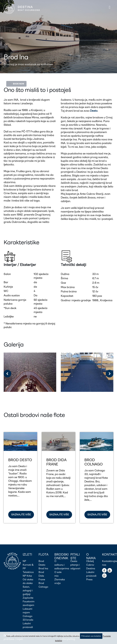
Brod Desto (20, 460)
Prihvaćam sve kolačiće (91, 636)
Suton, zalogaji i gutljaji (28, 590)
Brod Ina (43, 568)
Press (89, 579)
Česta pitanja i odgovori (75, 565)
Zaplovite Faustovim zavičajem (29, 601)
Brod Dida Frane (56, 462)
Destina (91, 568)
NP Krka (27, 576)
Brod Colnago (94, 462)
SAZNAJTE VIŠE (21, 515)
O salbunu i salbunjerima (62, 565)
